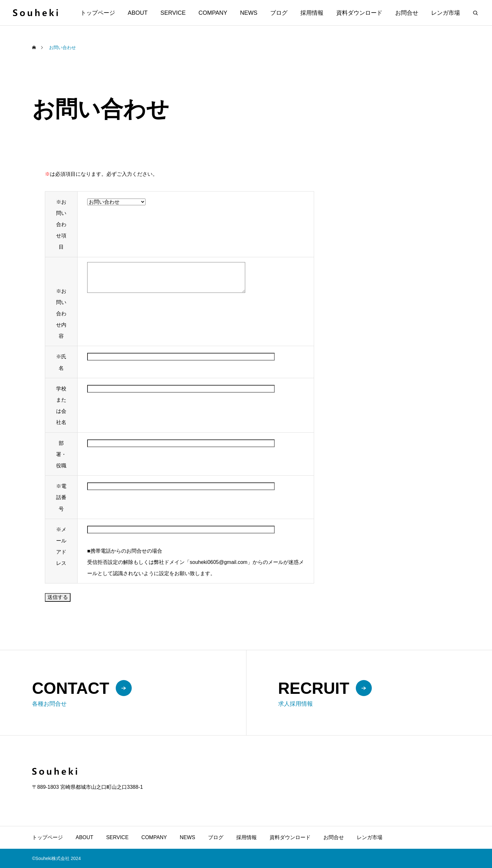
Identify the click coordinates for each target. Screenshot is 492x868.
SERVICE (173, 13)
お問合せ (407, 13)
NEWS (249, 13)
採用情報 (312, 13)
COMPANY (213, 13)
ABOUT (138, 13)
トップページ (98, 13)
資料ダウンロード (359, 13)
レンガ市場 (446, 13)
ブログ (279, 13)
